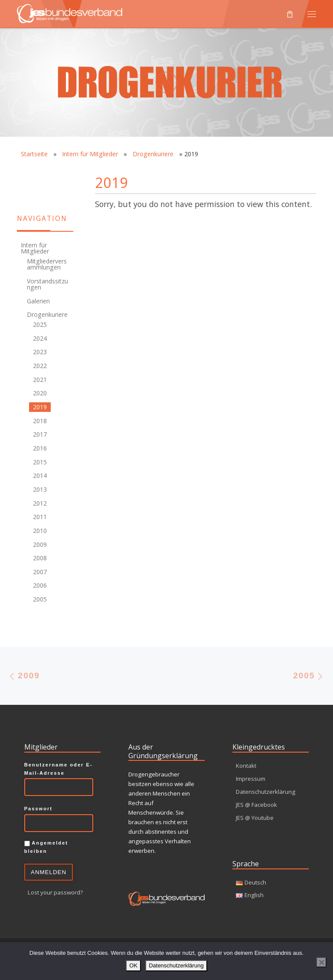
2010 (40, 531)
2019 (40, 407)
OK (133, 965)
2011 (40, 517)
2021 (40, 380)
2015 (40, 462)
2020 (40, 393)
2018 (40, 421)
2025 (40, 324)
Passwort (38, 809)
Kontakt (246, 766)
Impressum (251, 779)
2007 (40, 572)
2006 (40, 585)
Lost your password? (55, 892)
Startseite (34, 154)
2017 (40, 434)
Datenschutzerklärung (266, 792)
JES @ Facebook (256, 805)
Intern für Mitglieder (90, 154)
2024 (40, 338)
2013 (40, 489)
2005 (40, 599)
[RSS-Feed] (39, 174)
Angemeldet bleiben (46, 847)
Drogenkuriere (153, 154)
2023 (40, 352)
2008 (40, 558)
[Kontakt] (22, 174)
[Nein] (321, 962)
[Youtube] (22, 192)
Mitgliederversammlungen (47, 264)
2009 (40, 544)
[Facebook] (56, 174)
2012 (40, 503)
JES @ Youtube (255, 818)
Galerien (38, 301)
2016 (40, 448)
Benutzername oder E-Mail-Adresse (59, 769)
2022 (40, 366)
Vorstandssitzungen (47, 284)
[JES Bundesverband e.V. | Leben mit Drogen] (70, 12)
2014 (40, 475)
